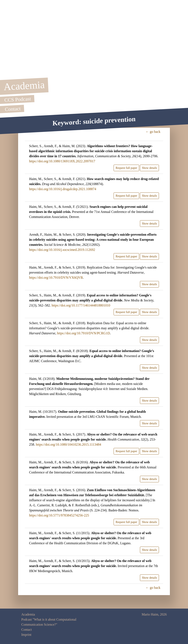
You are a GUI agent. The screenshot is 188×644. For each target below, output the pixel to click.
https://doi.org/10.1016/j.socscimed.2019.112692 (62, 250)
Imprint (26, 635)
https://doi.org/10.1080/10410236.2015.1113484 (68, 444)
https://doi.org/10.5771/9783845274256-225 (59, 515)
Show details (149, 168)
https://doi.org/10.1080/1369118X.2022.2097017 (62, 161)
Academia (28, 614)
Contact (27, 630)
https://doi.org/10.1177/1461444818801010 (81, 305)
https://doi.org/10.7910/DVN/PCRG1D (83, 333)
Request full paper (126, 168)
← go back (153, 132)
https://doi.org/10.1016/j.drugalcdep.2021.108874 (63, 189)
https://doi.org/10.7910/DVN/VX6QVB (56, 278)
